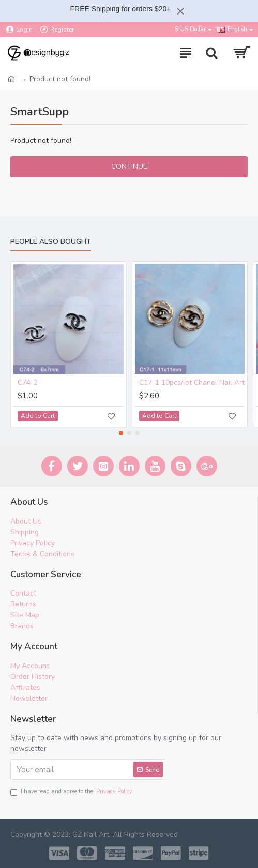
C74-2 (28, 383)
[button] (121, 433)
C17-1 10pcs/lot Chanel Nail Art (192, 383)
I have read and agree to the (72, 792)
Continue (129, 167)
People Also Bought (51, 242)
